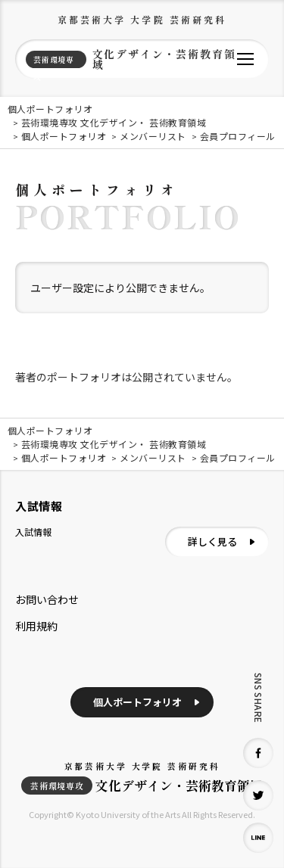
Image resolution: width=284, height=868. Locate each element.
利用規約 (36, 626)
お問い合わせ (47, 599)
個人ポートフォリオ (137, 702)
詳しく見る (212, 541)
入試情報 (33, 532)
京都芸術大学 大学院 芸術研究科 (142, 19)
